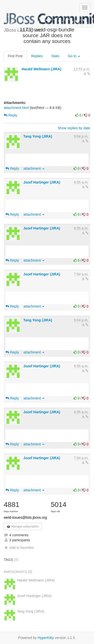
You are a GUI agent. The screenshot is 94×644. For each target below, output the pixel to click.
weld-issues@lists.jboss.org (25, 517)
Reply (11, 115)
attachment (34, 168)
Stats (55, 56)
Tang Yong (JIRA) (38, 136)
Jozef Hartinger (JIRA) (42, 182)
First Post (15, 56)
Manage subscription (23, 526)
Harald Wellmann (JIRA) (41, 69)
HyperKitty (46, 638)
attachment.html (16, 108)
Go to (74, 56)
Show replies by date (74, 128)
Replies (37, 56)
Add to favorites (19, 548)
